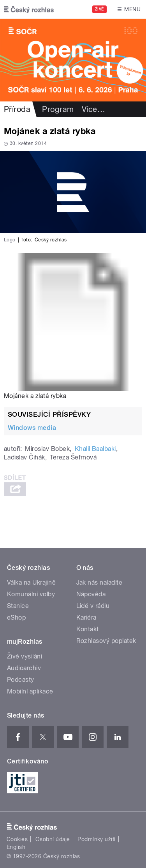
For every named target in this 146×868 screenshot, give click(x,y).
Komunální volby (31, 594)
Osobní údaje (53, 839)
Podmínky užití (97, 839)
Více (93, 109)
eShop (16, 617)
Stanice (18, 606)
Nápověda (91, 594)
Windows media (32, 428)
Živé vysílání (25, 656)
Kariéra (86, 617)
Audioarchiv (24, 668)
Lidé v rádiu (93, 606)
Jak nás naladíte (99, 582)
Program (58, 109)
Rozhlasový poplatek (106, 641)
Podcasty (21, 680)
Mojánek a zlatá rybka (35, 396)
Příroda (17, 109)
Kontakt (88, 629)
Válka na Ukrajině (31, 582)
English (16, 847)
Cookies (17, 839)
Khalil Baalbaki (95, 449)
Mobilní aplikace (30, 691)
